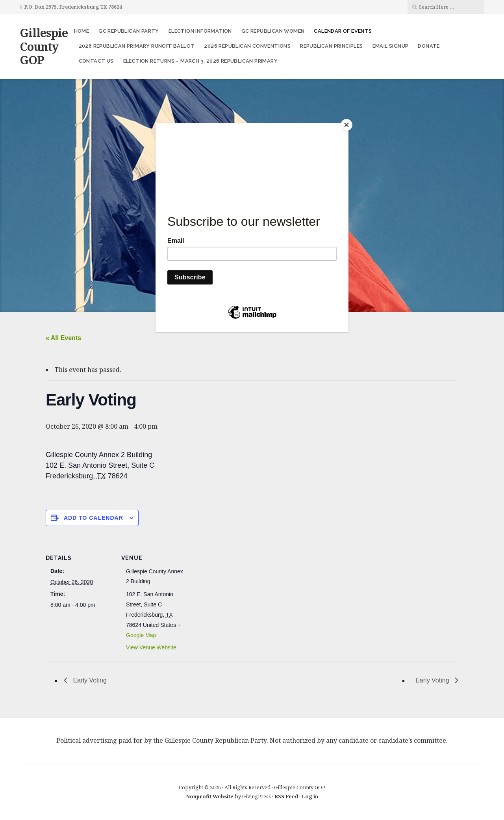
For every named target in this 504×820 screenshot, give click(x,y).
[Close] (346, 125)
